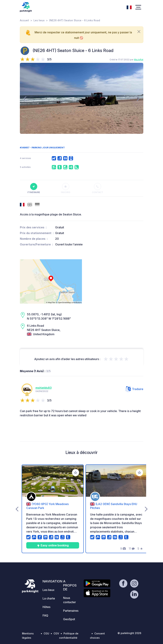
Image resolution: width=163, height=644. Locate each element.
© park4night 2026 (129, 633)
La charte (49, 598)
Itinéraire (34, 188)
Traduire (135, 389)
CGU (46, 633)
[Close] (139, 32)
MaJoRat (139, 60)
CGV (56, 633)
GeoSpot (69, 619)
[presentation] (25, 98)
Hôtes (46, 607)
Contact (97, 188)
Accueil (24, 20)
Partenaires (71, 611)
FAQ (45, 615)
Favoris (66, 188)
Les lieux (39, 20)
